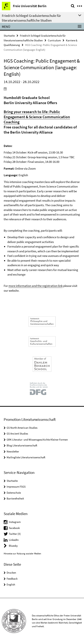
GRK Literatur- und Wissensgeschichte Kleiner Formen (37, 440)
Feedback (12, 579)
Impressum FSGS (16, 487)
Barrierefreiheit (15, 498)
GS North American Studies (22, 428)
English (11, 584)
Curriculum (54, 40)
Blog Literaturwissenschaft (22, 445)
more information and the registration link (36, 286)
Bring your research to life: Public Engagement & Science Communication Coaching (37, 117)
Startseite (9, 36)
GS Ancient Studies (17, 434)
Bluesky (13, 546)
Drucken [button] (11, 573)
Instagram (15, 522)
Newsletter (13, 451)
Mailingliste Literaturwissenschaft (26, 457)
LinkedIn (14, 540)
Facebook (14, 528)
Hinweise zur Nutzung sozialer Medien (22, 554)
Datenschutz (14, 493)
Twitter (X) (15, 534)
